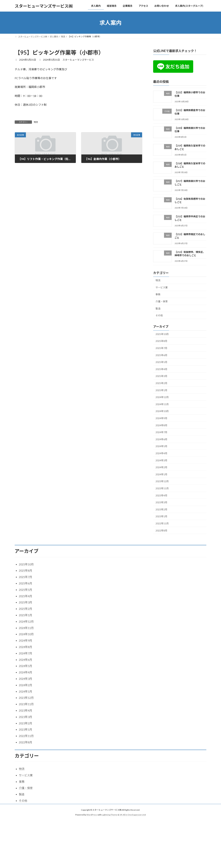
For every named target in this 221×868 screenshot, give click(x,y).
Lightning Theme (110, 815)
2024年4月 (161, 453)
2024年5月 (161, 446)
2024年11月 (162, 404)
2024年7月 (161, 432)
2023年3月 (161, 502)
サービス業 (162, 287)
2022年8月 (161, 530)
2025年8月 (161, 341)
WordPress (92, 815)
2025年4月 (161, 369)
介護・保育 (162, 301)
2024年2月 (161, 467)
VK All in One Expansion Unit (133, 815)
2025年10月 (162, 334)
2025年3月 (161, 376)
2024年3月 (161, 460)
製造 (158, 308)
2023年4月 (161, 495)
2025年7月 (161, 348)
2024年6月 (161, 439)
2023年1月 (161, 516)
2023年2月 (161, 509)
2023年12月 (162, 481)
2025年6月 (161, 355)
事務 (158, 294)
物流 (36, 122)
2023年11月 (162, 488)
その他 (159, 315)
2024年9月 (161, 418)
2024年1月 (161, 474)
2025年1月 (161, 390)
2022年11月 (162, 523)
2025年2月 (161, 383)
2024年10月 (162, 411)
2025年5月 (161, 362)
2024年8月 (161, 425)
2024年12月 (162, 397)
